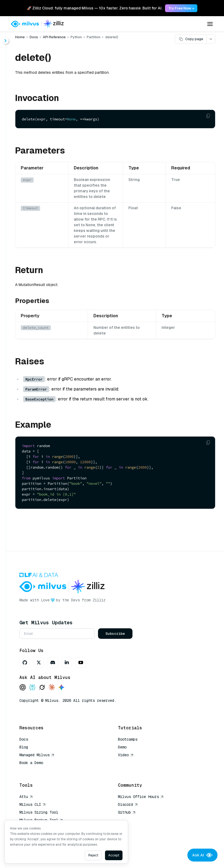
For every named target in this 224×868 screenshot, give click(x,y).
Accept (114, 855)
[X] (39, 663)
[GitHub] (25, 663)
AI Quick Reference (39, 771)
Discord (128, 804)
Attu (26, 797)
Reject (93, 855)
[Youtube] (81, 663)
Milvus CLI (33, 804)
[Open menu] (210, 24)
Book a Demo (31, 763)
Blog (24, 747)
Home (20, 37)
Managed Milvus (37, 755)
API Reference (54, 37)
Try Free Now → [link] (181, 8)
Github (127, 812)
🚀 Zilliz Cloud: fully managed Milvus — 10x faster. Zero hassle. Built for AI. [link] (95, 8)
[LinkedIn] (67, 663)
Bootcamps (128, 739)
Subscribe (115, 634)
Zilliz (99, 600)
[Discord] (53, 663)
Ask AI (202, 855)
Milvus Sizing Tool (39, 812)
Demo (122, 747)
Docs (34, 37)
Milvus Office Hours (141, 797)
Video (126, 755)
